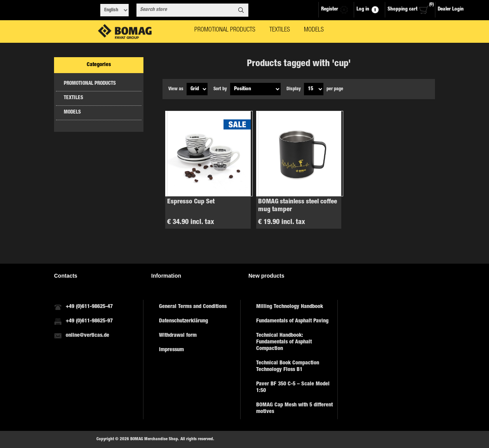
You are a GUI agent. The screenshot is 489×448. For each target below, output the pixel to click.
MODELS (72, 113)
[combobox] (185, 10)
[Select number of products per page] (314, 89)
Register (330, 10)
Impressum (171, 350)
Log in (363, 10)
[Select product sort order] (255, 89)
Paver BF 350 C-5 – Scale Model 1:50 (293, 388)
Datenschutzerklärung (183, 321)
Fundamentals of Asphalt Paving (292, 321)
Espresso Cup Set (191, 202)
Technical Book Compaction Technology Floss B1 (288, 367)
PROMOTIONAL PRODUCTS (90, 84)
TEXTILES (73, 98)
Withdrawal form (178, 336)
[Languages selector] (114, 10)
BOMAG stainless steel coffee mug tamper (298, 206)
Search (241, 10)
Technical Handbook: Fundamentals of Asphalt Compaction (284, 342)
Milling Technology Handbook (290, 307)
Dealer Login (451, 10)
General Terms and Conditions (193, 307)
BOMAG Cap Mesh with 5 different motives (294, 409)
